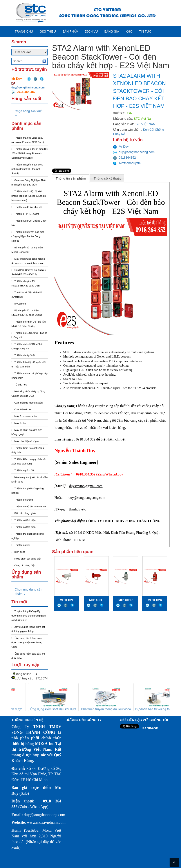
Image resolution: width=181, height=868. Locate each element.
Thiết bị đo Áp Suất (25, 355)
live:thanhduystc (127, 163)
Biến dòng (20, 552)
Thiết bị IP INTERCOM (27, 214)
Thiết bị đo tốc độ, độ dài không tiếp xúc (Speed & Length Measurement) (29, 196)
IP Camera (20, 304)
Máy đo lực (20, 423)
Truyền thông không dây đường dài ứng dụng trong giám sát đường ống (29, 616)
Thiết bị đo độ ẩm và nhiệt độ (30, 506)
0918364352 (125, 158)
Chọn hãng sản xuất (29, 113)
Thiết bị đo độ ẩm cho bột (28, 207)
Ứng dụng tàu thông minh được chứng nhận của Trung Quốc (27, 642)
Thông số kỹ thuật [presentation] (107, 178)
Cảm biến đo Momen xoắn (29, 403)
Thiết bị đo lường (24, 500)
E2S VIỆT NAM (145, 124)
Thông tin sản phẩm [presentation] (71, 178)
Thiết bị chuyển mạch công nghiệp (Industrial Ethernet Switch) (27, 169)
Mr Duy (121, 147)
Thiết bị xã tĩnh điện (25, 520)
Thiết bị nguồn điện (25, 470)
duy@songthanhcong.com (28, 88)
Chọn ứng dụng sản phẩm (28, 592)
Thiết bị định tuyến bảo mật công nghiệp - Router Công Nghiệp (28, 236)
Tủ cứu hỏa (21, 385)
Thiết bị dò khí (22, 545)
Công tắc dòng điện (25, 565)
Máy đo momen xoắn (26, 416)
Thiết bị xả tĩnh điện (25, 527)
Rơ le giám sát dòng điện (28, 559)
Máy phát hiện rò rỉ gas (27, 441)
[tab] (71, 178)
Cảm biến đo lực (23, 409)
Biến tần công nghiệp (26, 513)
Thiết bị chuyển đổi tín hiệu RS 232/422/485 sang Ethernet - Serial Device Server (29, 153)
